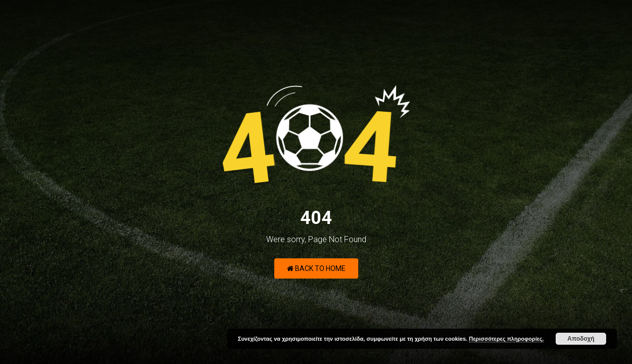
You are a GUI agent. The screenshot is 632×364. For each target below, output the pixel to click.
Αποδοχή (581, 339)
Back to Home (316, 268)
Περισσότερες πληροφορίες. (507, 339)
